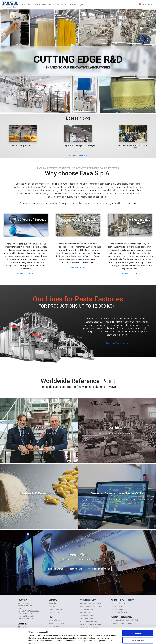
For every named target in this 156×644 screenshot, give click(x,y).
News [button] (50, 4)
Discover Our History (26, 274)
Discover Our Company (78, 267)
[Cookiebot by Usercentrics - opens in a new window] (14, 640)
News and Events (55, 569)
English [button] (147, 4)
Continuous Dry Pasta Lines (90, 603)
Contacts (72, 4)
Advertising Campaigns (99, 569)
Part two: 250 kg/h (117, 606)
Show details (114, 640)
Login (80, 4)
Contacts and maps (56, 609)
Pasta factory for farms (119, 612)
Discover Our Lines (130, 273)
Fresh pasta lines (86, 609)
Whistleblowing (55, 612)
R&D (44, 4)
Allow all (138, 621)
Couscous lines (85, 612)
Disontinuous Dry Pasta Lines (91, 606)
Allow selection (138, 628)
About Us (52, 603)
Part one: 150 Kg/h (118, 603)
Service (37, 4)
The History (53, 606)
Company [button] (60, 4)
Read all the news (78, 156)
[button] (75, 152)
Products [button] (26, 4)
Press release (75, 569)
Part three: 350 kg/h (118, 609)
